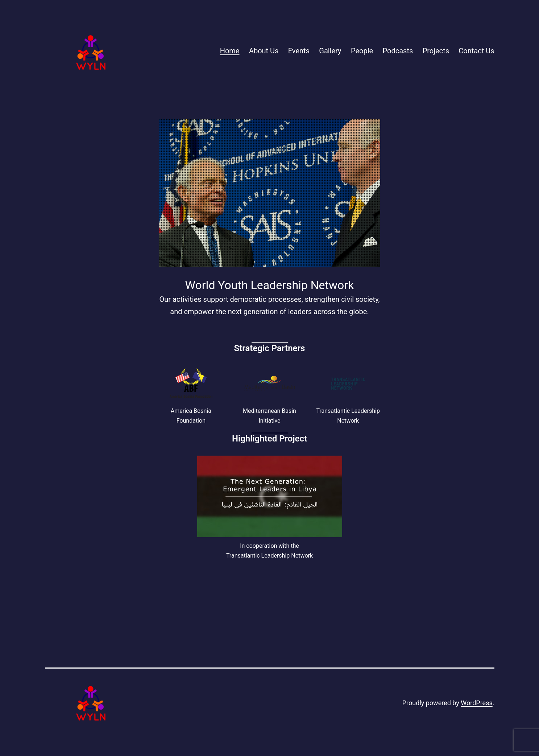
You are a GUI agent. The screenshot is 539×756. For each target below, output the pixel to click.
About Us (264, 51)
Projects (436, 51)
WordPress (476, 703)
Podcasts (398, 51)
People (362, 51)
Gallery (330, 51)
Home (230, 51)
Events (299, 51)
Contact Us (476, 51)
